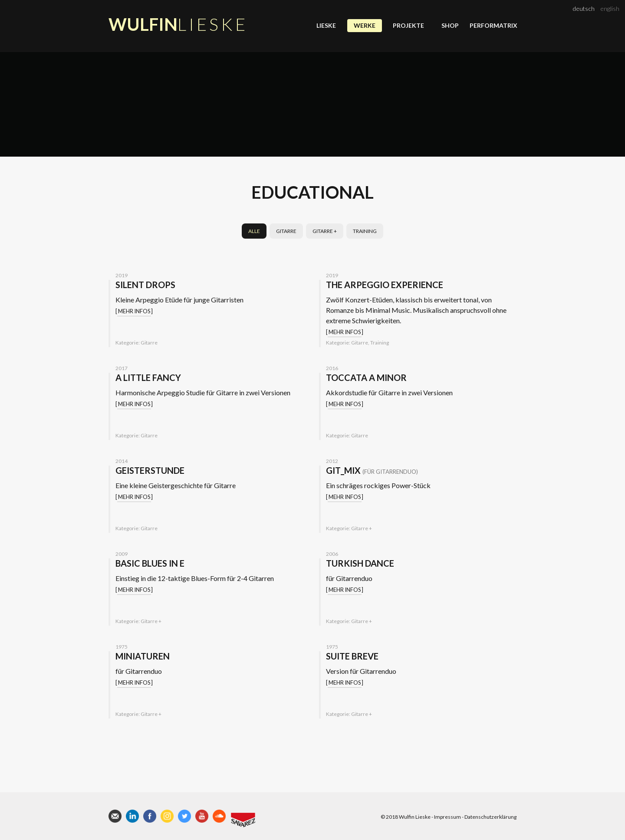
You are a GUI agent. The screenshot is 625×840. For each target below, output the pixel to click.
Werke (365, 25)
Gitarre (286, 231)
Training (365, 231)
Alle (254, 231)
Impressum (447, 817)
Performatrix (493, 25)
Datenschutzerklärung (490, 817)
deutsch (584, 8)
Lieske (326, 25)
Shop (450, 25)
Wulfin (178, 24)
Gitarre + (325, 231)
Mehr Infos (134, 311)
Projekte (408, 25)
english (610, 8)
